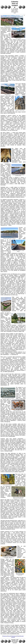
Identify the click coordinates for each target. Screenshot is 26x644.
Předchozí (5, 636)
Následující (14, 636)
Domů (9, 636)
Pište (18, 636)
